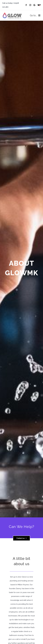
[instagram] (30, 5)
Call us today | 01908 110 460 (11, 5)
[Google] (34, 5)
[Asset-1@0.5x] (12, 13)
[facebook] (26, 5)
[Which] (39, 5)
